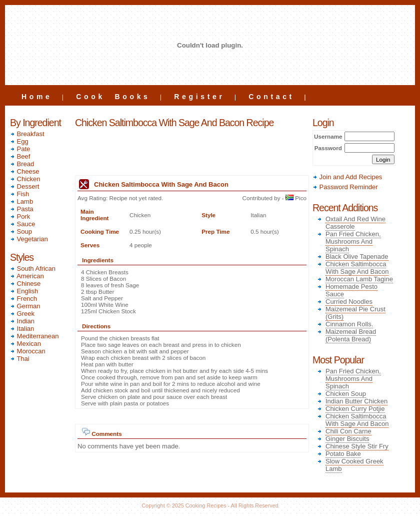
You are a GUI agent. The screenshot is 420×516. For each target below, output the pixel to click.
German (25, 306)
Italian (22, 329)
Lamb (21, 201)
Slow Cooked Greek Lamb (354, 465)
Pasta (22, 209)
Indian (22, 321)
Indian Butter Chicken (356, 401)
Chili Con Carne (348, 431)
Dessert (24, 186)
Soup (21, 231)
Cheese (24, 171)
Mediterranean (34, 336)
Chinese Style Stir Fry (357, 446)
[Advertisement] (192, 153)
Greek (22, 314)
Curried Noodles (349, 302)
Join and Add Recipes (347, 177)
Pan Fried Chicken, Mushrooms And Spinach (353, 241)
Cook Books (113, 97)
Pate (20, 149)
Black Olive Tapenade (357, 256)
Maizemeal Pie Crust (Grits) (355, 313)
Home (37, 97)
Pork (20, 216)
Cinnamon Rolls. (349, 324)
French (23, 299)
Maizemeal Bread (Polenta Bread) (351, 335)
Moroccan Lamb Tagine (359, 279)
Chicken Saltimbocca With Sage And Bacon (357, 268)
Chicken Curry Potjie (355, 409)
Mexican (25, 344)
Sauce (22, 224)
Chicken (25, 179)
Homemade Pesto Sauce (351, 290)
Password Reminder (345, 187)
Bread (22, 164)
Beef (20, 156)
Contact (271, 97)
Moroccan (28, 351)
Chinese (25, 284)
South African (33, 269)
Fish (19, 194)
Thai (20, 359)
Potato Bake (343, 454)
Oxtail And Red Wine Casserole (355, 223)
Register (199, 97)
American (27, 276)
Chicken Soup (346, 394)
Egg (19, 141)
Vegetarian (29, 239)
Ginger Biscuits (347, 439)
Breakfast (27, 134)
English (24, 291)
